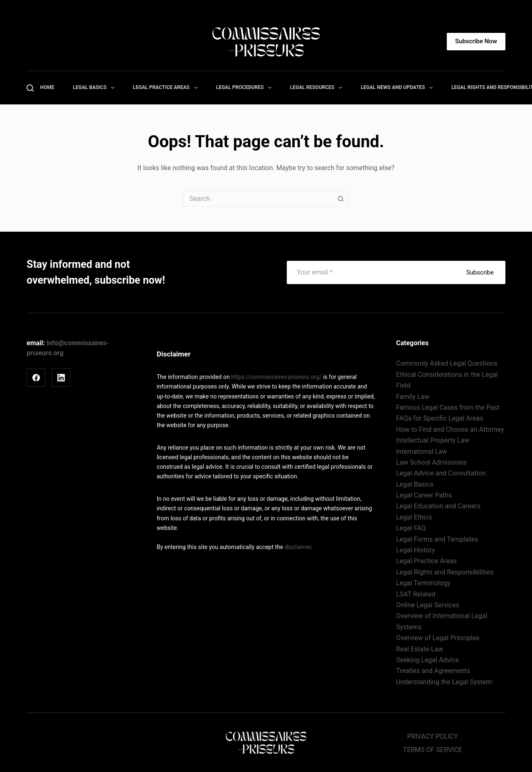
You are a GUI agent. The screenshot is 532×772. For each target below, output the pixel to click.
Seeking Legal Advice (427, 660)
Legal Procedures (245, 88)
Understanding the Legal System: (445, 682)
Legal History (416, 550)
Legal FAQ (411, 528)
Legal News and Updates (398, 88)
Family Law (413, 397)
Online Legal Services (428, 605)
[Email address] (372, 272)
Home (47, 87)
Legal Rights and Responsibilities (445, 572)
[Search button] (341, 198)
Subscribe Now (476, 41)
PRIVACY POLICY (432, 736)
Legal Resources (318, 88)
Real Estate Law (420, 649)
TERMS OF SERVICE (433, 750)
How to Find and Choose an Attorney (450, 429)
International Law (422, 452)
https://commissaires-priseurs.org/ (276, 377)
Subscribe (480, 272)
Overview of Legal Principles (438, 638)
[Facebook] (36, 377)
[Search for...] (258, 198)
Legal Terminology (423, 583)
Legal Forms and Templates (437, 539)
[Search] (30, 88)
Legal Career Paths (424, 495)
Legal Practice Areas (167, 88)
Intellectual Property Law (433, 440)
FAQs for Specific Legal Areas (440, 418)
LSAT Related (416, 594)
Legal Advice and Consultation (441, 473)
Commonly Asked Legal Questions (447, 363)
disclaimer (298, 547)
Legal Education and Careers (438, 506)
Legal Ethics (414, 517)
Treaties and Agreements (433, 671)
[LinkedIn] (61, 377)
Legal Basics (95, 88)
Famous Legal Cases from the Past (448, 407)
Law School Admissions (431, 462)
